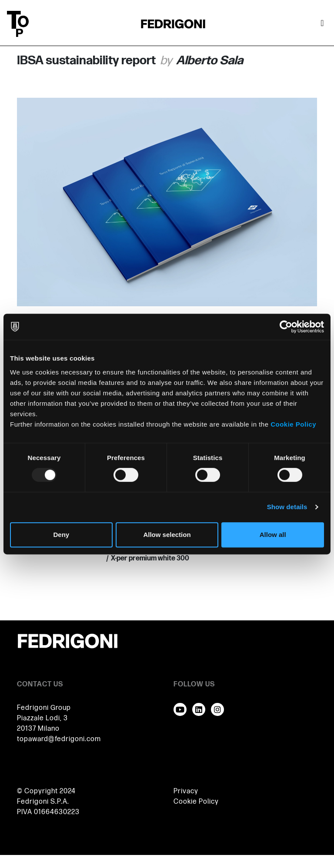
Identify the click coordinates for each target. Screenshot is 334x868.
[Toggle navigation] (322, 24)
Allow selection (167, 535)
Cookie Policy (293, 424)
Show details (287, 507)
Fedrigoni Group (44, 708)
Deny (61, 535)
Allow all (273, 535)
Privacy (186, 791)
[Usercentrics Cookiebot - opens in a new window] (286, 327)
